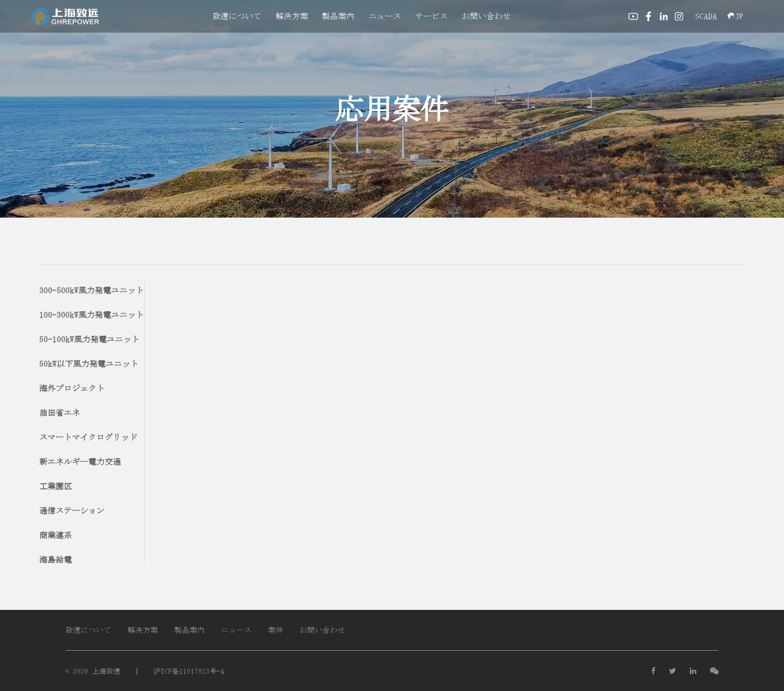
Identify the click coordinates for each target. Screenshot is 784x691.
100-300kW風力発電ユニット (91, 315)
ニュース (385, 16)
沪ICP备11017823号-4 (189, 671)
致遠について (237, 16)
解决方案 (143, 630)
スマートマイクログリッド (88, 437)
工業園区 (56, 486)
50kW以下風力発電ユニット (89, 364)
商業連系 (56, 535)
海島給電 (56, 560)
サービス (431, 16)
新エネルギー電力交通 (80, 462)
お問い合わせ (486, 16)
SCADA (706, 16)
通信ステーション (72, 511)
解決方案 (292, 16)
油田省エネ (60, 413)
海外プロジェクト (72, 388)
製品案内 (338, 16)
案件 (275, 630)
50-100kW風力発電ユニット (89, 339)
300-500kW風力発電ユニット (91, 290)
